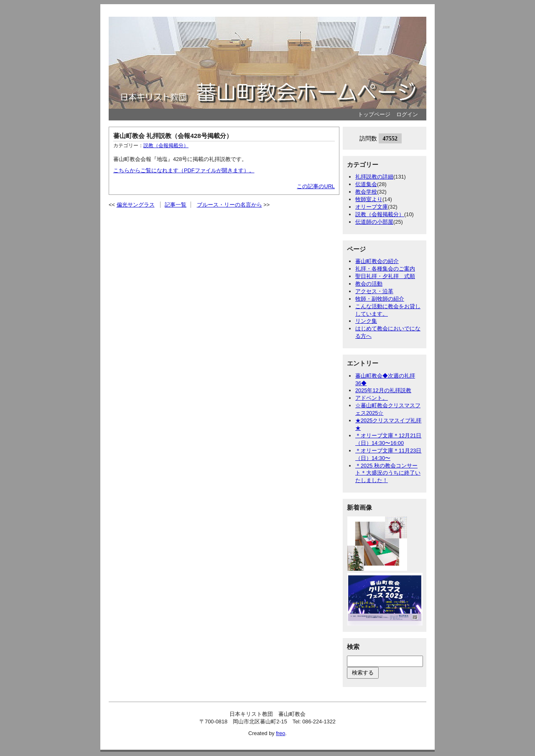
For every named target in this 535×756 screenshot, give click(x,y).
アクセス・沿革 (374, 291)
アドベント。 (372, 398)
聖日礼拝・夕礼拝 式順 (385, 276)
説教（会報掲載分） (166, 146)
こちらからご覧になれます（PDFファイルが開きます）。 (184, 170)
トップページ (374, 114)
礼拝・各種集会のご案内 (385, 269)
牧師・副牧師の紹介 (380, 299)
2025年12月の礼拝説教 (383, 390)
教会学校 (366, 192)
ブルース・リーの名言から (229, 205)
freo (280, 733)
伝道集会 (366, 184)
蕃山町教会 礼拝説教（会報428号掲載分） (173, 136)
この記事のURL (316, 186)
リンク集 (366, 321)
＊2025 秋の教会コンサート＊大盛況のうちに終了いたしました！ (388, 473)
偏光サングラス (136, 205)
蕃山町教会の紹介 (377, 261)
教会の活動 (369, 284)
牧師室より (369, 199)
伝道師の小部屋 (374, 222)
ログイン (407, 114)
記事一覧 (176, 205)
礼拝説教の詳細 (374, 177)
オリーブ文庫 (372, 207)
